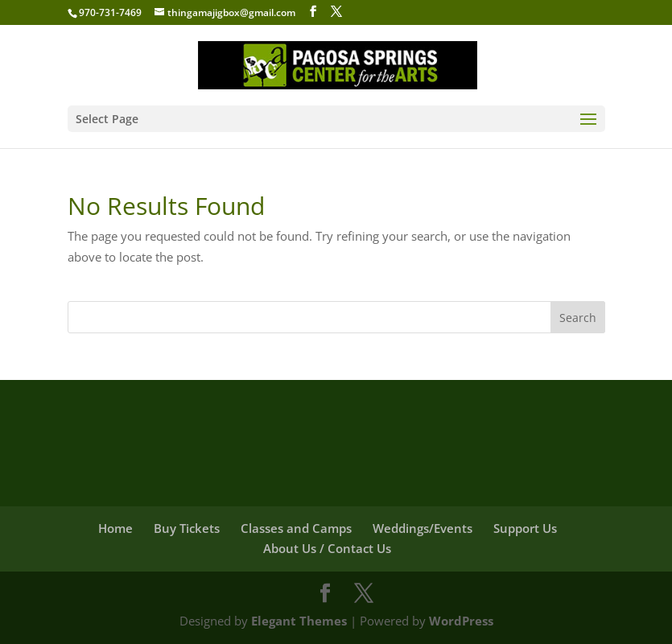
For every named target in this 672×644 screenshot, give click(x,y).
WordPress (461, 621)
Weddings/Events (423, 528)
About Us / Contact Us (327, 548)
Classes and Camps (296, 528)
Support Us (525, 528)
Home (115, 528)
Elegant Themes (299, 621)
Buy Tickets (187, 528)
